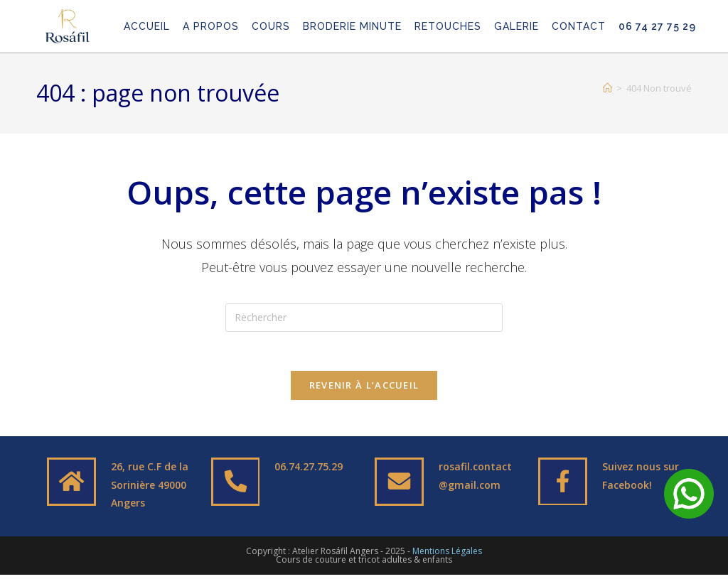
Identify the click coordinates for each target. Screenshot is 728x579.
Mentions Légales (447, 555)
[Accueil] (607, 88)
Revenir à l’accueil (364, 389)
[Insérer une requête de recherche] (364, 318)
